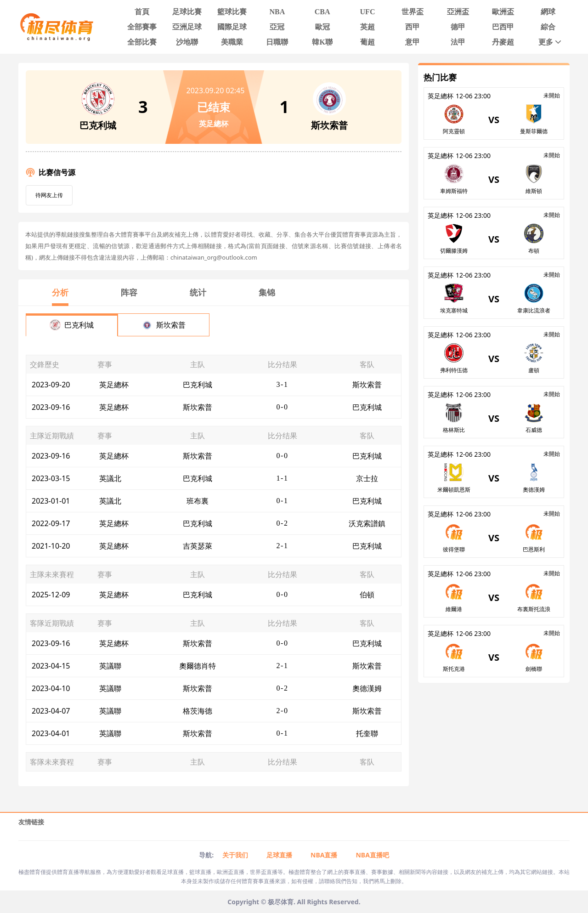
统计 (198, 292)
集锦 (267, 292)
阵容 (129, 292)
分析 (60, 292)
